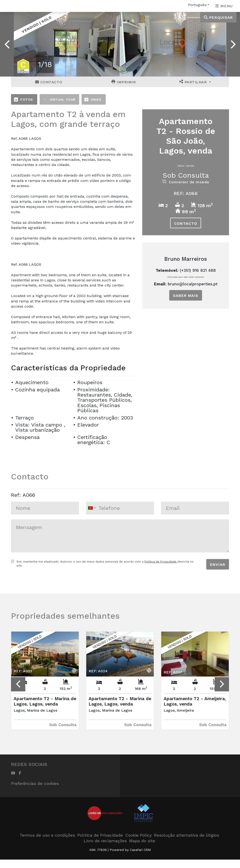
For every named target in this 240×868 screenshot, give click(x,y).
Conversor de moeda (186, 182)
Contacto (49, 82)
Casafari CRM (140, 850)
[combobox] (120, 508)
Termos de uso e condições (47, 835)
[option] (67, 44)
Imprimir (124, 82)
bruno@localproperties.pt (193, 284)
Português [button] (197, 5)
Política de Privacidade (161, 562)
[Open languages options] (224, 6)
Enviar (218, 565)
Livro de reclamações (105, 841)
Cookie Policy (138, 835)
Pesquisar (218, 17)
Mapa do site (142, 841)
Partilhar (194, 82)
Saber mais (186, 296)
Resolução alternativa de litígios (187, 835)
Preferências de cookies (35, 783)
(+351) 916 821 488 (198, 270)
